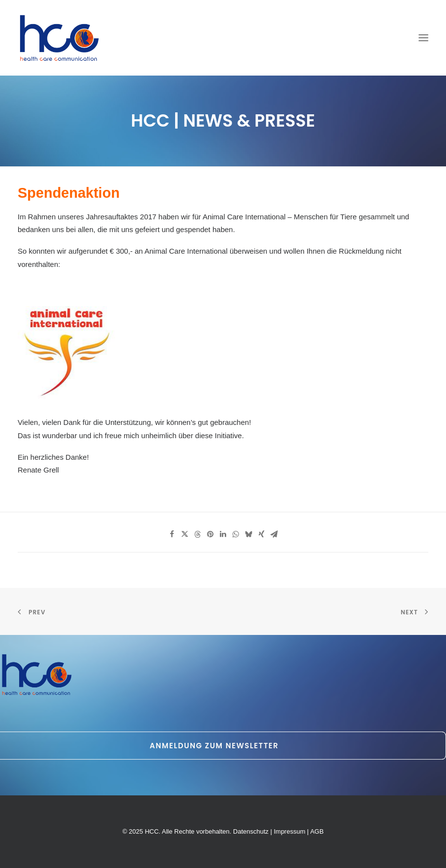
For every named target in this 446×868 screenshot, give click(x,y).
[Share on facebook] (172, 534)
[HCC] (60, 38)
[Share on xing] (262, 534)
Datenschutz (251, 831)
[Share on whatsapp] (236, 534)
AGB (317, 831)
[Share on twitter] (185, 534)
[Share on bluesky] (249, 534)
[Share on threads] (198, 534)
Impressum (289, 831)
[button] (423, 38)
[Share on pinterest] (210, 534)
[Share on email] (274, 534)
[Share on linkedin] (223, 534)
